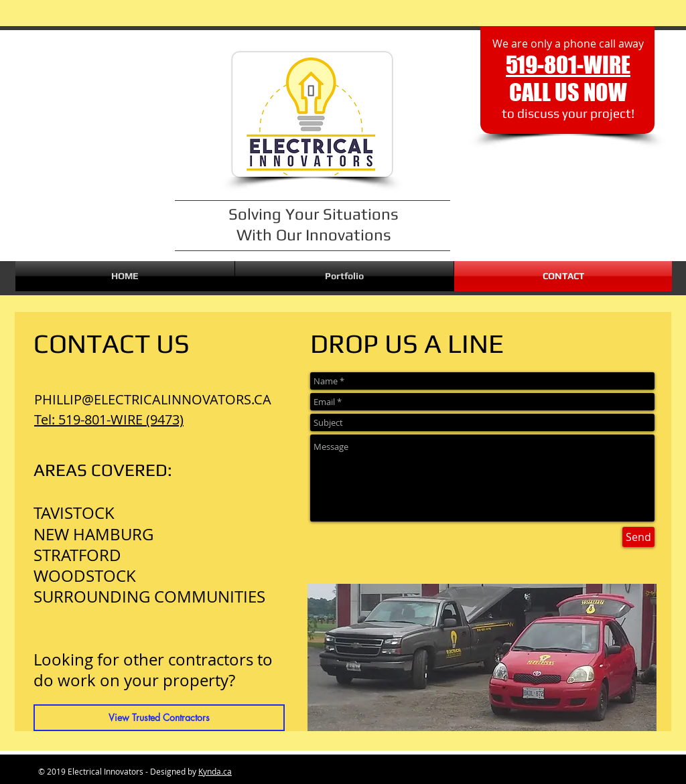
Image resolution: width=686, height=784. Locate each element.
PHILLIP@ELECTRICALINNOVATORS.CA (153, 399)
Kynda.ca (215, 771)
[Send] (638, 537)
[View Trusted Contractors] (159, 718)
